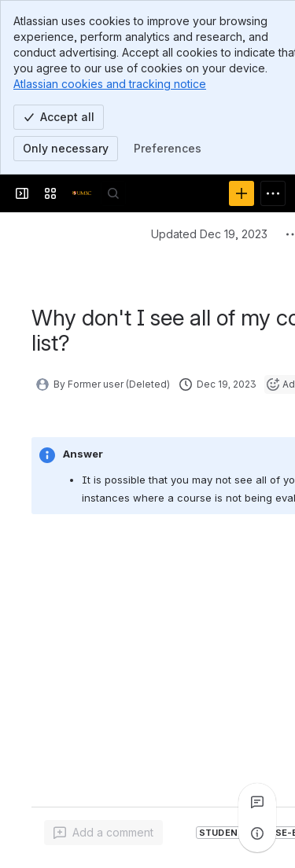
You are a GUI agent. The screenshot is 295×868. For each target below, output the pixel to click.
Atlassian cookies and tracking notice (110, 84)
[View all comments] (257, 802)
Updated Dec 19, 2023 (209, 234)
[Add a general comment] (103, 833)
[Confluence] (82, 193)
